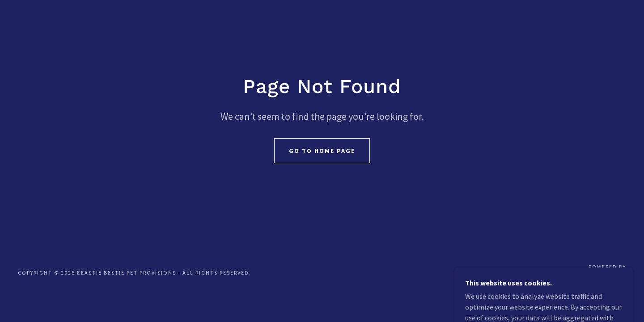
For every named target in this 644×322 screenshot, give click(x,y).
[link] (597, 277)
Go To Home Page (322, 151)
